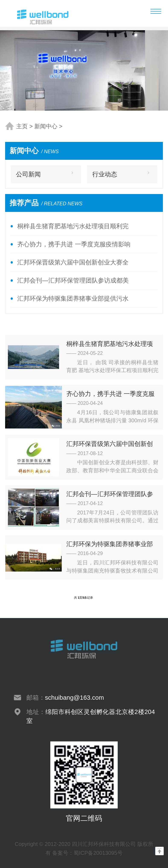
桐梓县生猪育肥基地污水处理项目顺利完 (73, 226)
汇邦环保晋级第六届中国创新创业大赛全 (73, 262)
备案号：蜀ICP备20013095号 (87, 853)
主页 (22, 126)
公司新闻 (28, 174)
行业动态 (105, 174)
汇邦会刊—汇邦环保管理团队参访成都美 (73, 280)
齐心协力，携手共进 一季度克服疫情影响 (74, 244)
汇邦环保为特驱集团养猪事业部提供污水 (73, 298)
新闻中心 (46, 126)
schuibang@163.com (75, 697)
